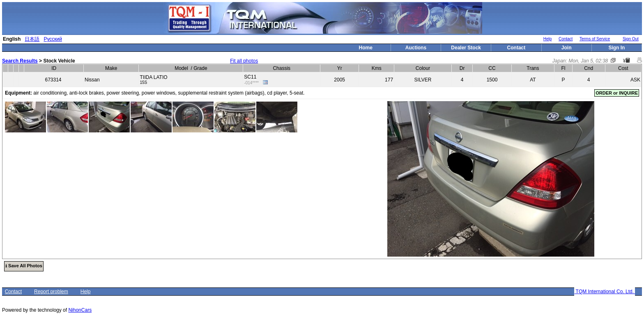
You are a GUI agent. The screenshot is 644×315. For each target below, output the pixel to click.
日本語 (32, 39)
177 (389, 80)
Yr (340, 68)
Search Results (20, 61)
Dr (462, 68)
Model (181, 68)
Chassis (282, 68)
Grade (200, 68)
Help (548, 39)
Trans (533, 68)
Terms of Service (595, 39)
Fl (563, 68)
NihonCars (80, 310)
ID (54, 68)
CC (492, 68)
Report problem (51, 292)
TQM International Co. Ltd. (605, 292)
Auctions (416, 48)
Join (567, 48)
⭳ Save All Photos (24, 266)
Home (366, 48)
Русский (53, 39)
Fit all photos (244, 61)
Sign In (616, 48)
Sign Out (631, 39)
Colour (423, 68)
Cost (623, 68)
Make (111, 68)
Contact (566, 39)
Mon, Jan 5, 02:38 (588, 61)
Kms (377, 68)
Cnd (589, 68)
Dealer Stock (466, 48)
